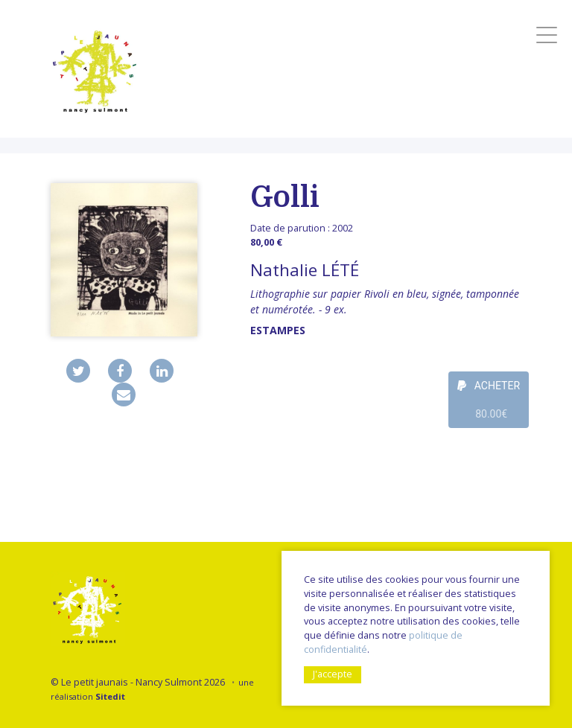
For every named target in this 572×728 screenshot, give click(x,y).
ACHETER (489, 404)
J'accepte (333, 674)
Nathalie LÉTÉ (305, 270)
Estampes (278, 330)
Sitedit (110, 696)
